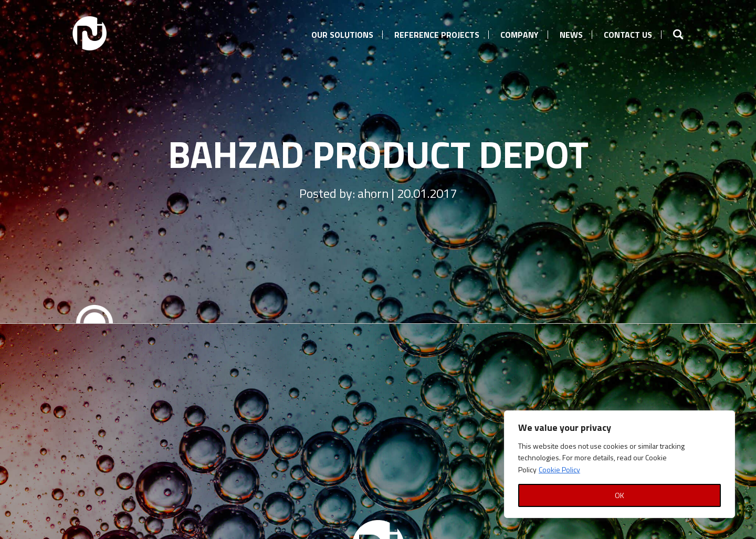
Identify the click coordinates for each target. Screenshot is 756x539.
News (571, 35)
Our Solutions (342, 35)
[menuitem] (342, 33)
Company (519, 35)
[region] (619, 464)
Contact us (628, 35)
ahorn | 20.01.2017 (407, 193)
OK (619, 495)
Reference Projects (437, 35)
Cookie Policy (559, 469)
